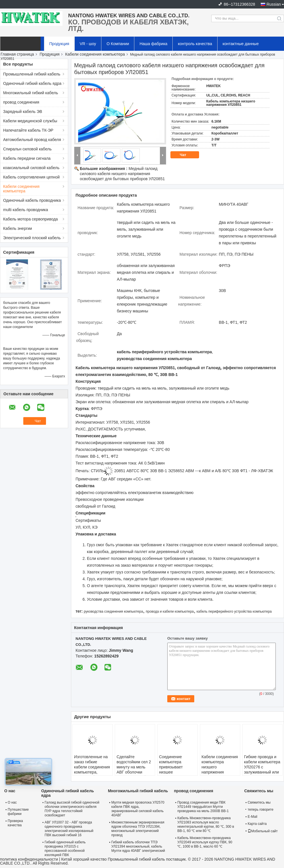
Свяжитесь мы (259, 802)
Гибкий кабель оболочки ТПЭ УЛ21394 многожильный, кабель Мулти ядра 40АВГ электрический (138, 846)
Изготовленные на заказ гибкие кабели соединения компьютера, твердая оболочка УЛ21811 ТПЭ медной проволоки (92, 772)
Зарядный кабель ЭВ (23, 112)
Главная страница (17, 54)
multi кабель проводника (26, 210)
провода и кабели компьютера (170, 611)
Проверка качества (15, 823)
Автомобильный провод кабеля (32, 140)
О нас (12, 802)
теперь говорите (259, 810)
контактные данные (241, 44)
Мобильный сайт (263, 831)
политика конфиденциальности (29, 859)
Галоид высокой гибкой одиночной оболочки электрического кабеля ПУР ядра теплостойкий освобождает (72, 809)
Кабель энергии (18, 228)
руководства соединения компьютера (113, 611)
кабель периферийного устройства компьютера (234, 611)
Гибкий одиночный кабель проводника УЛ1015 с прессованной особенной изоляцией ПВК (65, 849)
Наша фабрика (153, 44)
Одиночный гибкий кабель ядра (32, 83)
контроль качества (195, 44)
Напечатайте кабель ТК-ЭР (28, 130)
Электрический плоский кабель (32, 238)
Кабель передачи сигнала (27, 158)
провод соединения (21, 102)
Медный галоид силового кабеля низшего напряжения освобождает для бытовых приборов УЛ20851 (122, 174)
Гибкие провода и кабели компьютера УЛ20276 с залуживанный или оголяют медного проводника (262, 770)
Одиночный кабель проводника (32, 200)
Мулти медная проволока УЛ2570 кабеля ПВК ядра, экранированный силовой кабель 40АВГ (138, 809)
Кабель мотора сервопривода (31, 219)
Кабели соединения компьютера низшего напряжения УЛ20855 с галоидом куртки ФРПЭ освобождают (220, 775)
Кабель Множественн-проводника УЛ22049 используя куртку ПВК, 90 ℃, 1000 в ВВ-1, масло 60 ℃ (205, 842)
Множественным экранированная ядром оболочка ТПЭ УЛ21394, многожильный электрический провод (138, 829)
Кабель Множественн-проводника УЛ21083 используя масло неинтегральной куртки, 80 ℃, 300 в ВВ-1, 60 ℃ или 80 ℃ (206, 824)
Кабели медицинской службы (30, 121)
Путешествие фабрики (18, 812)
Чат (187, 155)
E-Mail (252, 817)
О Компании (118, 44)
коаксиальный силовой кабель (31, 168)
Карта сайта (257, 824)
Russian (274, 4)
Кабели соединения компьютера (95, 54)
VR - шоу (88, 44)
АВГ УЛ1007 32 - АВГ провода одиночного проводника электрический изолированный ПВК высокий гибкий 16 (69, 829)
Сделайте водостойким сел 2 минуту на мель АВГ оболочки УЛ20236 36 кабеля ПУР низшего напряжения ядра (134, 772)
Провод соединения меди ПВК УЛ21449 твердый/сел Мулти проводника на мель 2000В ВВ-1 (203, 807)
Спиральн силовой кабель (27, 149)
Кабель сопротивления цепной (31, 177)
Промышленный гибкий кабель (32, 74)
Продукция (59, 44)
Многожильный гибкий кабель (31, 93)
